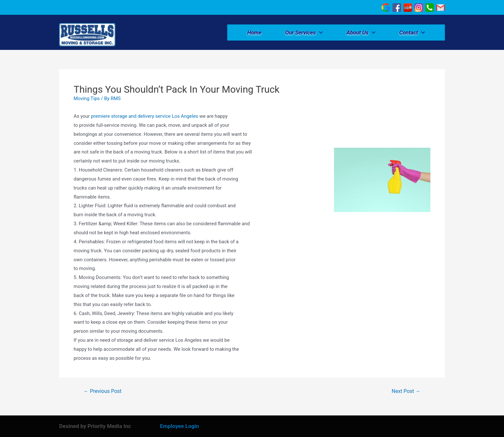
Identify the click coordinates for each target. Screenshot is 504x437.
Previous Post (103, 391)
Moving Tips (87, 98)
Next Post (406, 391)
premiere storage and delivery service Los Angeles (145, 116)
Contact (412, 33)
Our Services (304, 33)
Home (254, 33)
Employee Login (180, 426)
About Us (361, 33)
